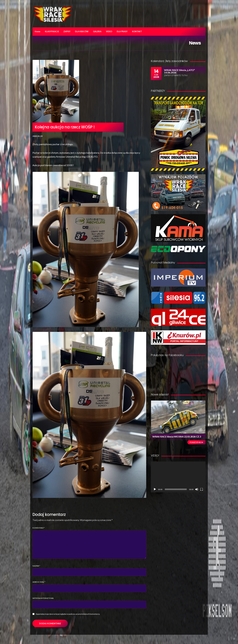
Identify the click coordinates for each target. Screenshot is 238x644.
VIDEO (109, 31)
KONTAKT (137, 31)
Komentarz (39, 528)
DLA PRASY (122, 31)
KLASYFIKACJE (52, 31)
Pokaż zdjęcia (196, 442)
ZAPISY (67, 31)
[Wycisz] (197, 489)
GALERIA (97, 31)
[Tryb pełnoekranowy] (202, 489)
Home (38, 31)
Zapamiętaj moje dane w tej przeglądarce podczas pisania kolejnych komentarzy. (68, 614)
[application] (178, 477)
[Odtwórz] (155, 489)
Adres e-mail (39, 582)
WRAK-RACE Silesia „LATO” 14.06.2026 (179, 71)
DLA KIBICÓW (82, 31)
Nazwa (36, 566)
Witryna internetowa (43, 598)
